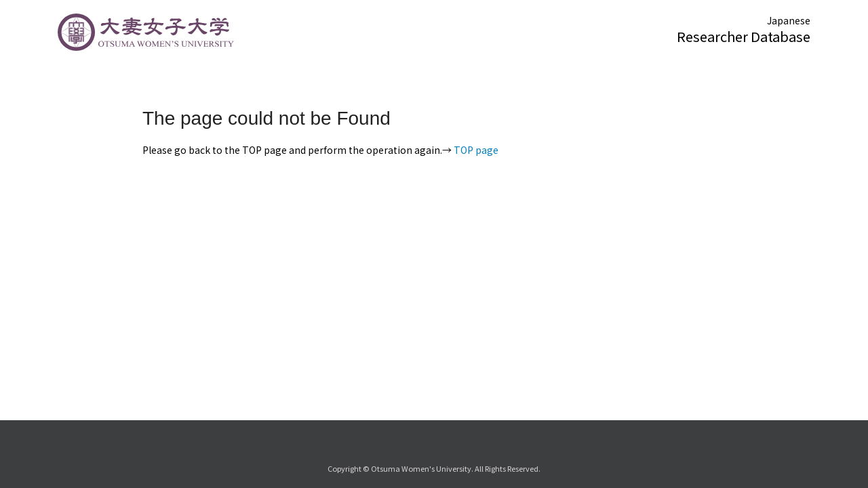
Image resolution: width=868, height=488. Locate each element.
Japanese (789, 20)
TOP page (476, 150)
